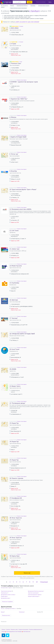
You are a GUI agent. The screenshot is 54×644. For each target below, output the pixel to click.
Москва (3, 632)
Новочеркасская (27, 632)
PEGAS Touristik (16, 266)
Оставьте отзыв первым (22, 80)
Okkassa (13, 117)
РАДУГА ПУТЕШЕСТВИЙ (18, 137)
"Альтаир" (14, 318)
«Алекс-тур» (14, 249)
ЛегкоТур (13, 171)
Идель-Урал (14, 556)
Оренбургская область (10, 608)
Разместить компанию (41, 2)
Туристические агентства (6, 591)
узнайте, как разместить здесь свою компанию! (27, 22)
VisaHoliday (14, 283)
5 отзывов (21, 26)
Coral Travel (14, 349)
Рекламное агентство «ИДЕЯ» (20, 209)
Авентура (14, 300)
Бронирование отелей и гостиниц (8, 595)
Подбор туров (4, 596)
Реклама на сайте (14, 630)
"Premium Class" (15, 63)
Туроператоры (4, 593)
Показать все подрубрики (7, 602)
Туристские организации (33, 593)
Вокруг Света (15, 386)
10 (37, 582)
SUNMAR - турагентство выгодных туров (24, 82)
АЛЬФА (13, 369)
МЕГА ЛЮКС (14, 28)
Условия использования (23, 630)
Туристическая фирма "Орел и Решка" (23, 189)
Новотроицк (22, 612)
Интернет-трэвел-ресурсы (33, 596)
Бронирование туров (5, 598)
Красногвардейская (11, 632)
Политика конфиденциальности (36, 630)
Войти (50, 2)
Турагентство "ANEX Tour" (19, 99)
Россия (3, 608)
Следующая (44, 582)
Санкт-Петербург (18, 632)
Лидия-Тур (14, 423)
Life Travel (14, 231)
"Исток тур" (14, 154)
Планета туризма (16, 478)
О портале (8, 630)
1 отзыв (20, 62)
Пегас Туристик (16, 518)
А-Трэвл (13, 44)
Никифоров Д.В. (16, 498)
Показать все (4, 622)
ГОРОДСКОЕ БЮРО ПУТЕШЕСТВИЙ (22, 334)
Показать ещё (27, 573)
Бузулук (3, 612)
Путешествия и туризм (6, 588)
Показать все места (6, 615)
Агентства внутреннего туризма (34, 595)
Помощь (3, 630)
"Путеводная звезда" (17, 403)
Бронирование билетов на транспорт (36, 591)
